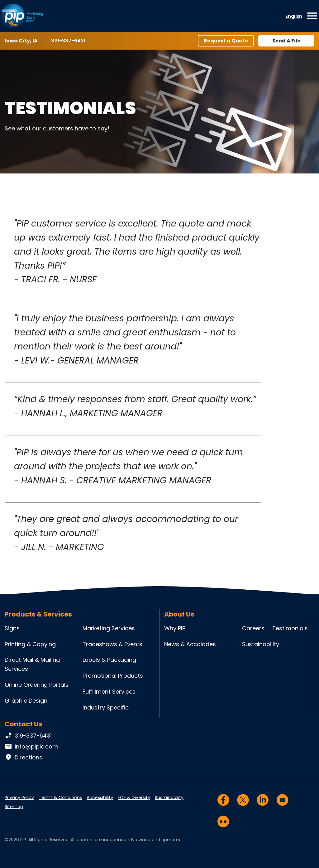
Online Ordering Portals (37, 685)
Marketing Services (109, 628)
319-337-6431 (69, 41)
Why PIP (175, 628)
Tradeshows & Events (112, 644)
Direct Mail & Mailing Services (32, 664)
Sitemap (14, 807)
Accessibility (100, 797)
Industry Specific (106, 707)
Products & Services (38, 614)
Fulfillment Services (109, 692)
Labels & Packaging (109, 660)
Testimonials (290, 628)
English (294, 16)
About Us (179, 614)
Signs (12, 628)
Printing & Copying (30, 644)
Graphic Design (26, 701)
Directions (24, 758)
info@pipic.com (31, 747)
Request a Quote (226, 41)
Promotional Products (113, 676)
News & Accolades (190, 644)
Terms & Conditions (60, 797)
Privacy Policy (19, 797)
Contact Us (24, 724)
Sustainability (261, 644)
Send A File (286, 41)
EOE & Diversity (134, 797)
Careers (253, 628)
